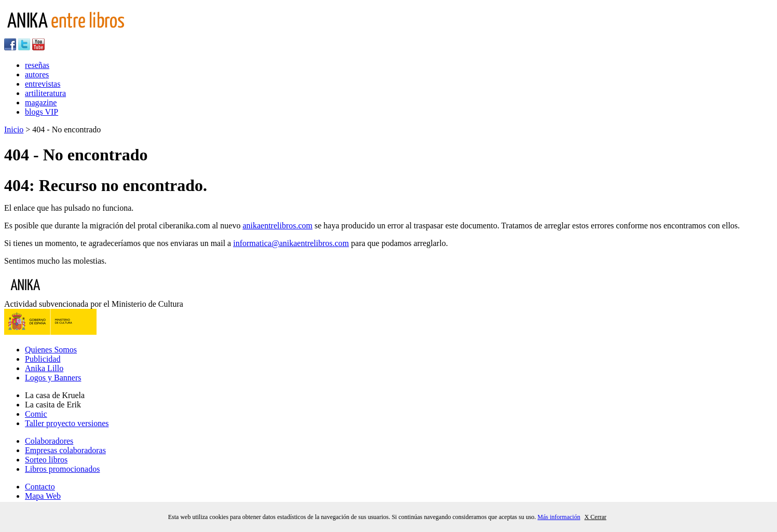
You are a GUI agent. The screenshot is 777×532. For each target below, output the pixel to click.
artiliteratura (45, 93)
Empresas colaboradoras (65, 450)
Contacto (40, 487)
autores (37, 74)
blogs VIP (42, 112)
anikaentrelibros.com (277, 226)
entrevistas (43, 84)
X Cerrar (595, 517)
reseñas (37, 65)
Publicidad (43, 359)
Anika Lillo (44, 368)
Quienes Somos (51, 350)
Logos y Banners (53, 378)
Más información (559, 517)
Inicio (14, 129)
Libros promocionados (62, 469)
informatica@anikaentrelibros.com (291, 243)
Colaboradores (49, 441)
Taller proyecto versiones (67, 423)
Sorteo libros (46, 460)
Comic (36, 414)
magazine (41, 103)
